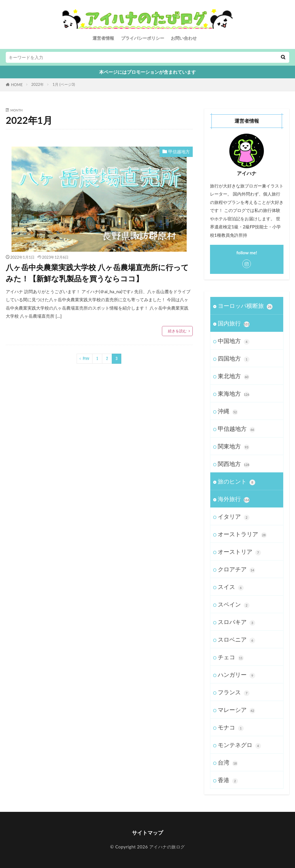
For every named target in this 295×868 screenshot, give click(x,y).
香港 (228, 780)
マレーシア (237, 710)
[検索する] (283, 57)
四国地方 (234, 359)
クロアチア (237, 569)
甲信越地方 (179, 151)
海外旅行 (234, 499)
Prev (86, 359)
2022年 (38, 84)
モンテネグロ (239, 745)
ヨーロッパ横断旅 (245, 306)
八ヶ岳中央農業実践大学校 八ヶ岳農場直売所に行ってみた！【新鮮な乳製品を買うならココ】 (97, 273)
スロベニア (237, 640)
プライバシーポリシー (143, 38)
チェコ (231, 657)
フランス (234, 692)
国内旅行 (234, 323)
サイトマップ (147, 833)
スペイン (234, 604)
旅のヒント (237, 482)
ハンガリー (237, 675)
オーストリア (239, 552)
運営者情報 (103, 38)
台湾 (228, 763)
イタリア (234, 517)
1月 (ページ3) (64, 84)
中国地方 (234, 341)
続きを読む (177, 331)
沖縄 (228, 411)
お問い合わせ (184, 38)
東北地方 (234, 376)
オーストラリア (242, 534)
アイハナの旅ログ (166, 847)
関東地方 (234, 446)
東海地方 (234, 394)
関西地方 (234, 464)
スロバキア (237, 622)
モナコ (231, 727)
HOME (17, 85)
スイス (231, 587)
